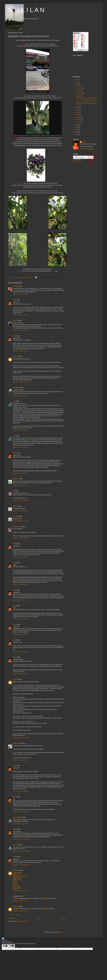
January (79, 122)
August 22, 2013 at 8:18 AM (20, 585)
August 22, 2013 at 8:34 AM (20, 652)
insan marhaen (17, 743)
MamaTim (16, 845)
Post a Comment (15, 915)
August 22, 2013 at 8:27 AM (20, 619)
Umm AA (15, 320)
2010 (77, 130)
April (78, 115)
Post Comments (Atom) (22, 921)
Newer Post (12, 918)
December (79, 86)
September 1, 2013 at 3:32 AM (21, 839)
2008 (77, 135)
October (79, 91)
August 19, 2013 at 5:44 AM (20, 511)
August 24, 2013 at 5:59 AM (20, 760)
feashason (16, 906)
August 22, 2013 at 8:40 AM (20, 674)
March (78, 117)
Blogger (61, 932)
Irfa (14, 491)
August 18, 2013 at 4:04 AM (20, 447)
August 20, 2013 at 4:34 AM (20, 521)
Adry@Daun (16, 388)
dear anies (16, 516)
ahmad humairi (17, 527)
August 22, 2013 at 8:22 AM (20, 600)
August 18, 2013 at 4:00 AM (20, 430)
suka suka (16, 286)
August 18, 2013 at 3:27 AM (20, 396)
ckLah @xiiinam (18, 817)
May (78, 112)
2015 (77, 80)
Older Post (63, 918)
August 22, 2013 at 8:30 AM (20, 634)
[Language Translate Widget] (83, 157)
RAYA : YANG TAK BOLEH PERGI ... (86, 101)
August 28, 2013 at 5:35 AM (20, 824)
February (79, 119)
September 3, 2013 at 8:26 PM (21, 865)
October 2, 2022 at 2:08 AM (20, 911)
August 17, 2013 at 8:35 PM (20, 294)
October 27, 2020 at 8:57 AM (21, 891)
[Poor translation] (12, 946)
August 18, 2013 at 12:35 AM (21, 382)
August (79, 96)
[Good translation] (5, 946)
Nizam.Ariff (16, 479)
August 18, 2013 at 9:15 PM (20, 485)
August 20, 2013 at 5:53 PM (20, 538)
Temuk (15, 300)
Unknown (16, 357)
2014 (77, 82)
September (80, 94)
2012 (77, 125)
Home (38, 918)
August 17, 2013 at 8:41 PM (20, 315)
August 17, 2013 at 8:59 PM (20, 330)
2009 (77, 132)
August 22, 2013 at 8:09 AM (20, 557)
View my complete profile (87, 149)
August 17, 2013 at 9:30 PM (20, 351)
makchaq (16, 679)
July (78, 107)
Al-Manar (15, 506)
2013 (77, 84)
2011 (77, 127)
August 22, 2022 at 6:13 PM (20, 901)
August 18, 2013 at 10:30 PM (21, 501)
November (79, 89)
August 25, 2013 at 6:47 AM (20, 791)
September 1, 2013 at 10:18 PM (22, 851)
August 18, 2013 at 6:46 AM (20, 473)
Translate (78, 162)
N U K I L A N (26, 10)
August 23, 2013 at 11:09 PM (21, 738)
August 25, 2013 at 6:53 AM (20, 812)
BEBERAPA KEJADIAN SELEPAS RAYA (87, 98)
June (78, 110)
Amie (14, 401)
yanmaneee (16, 870)
